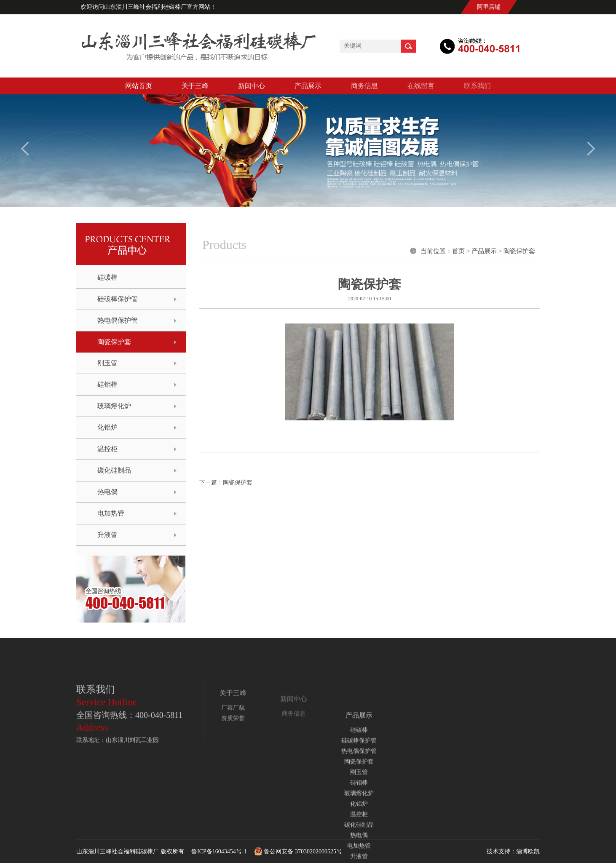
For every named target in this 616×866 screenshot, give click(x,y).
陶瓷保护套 (519, 251)
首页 (458, 251)
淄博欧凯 (528, 851)
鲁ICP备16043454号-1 (219, 851)
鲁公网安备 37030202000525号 (295, 851)
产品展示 (484, 251)
